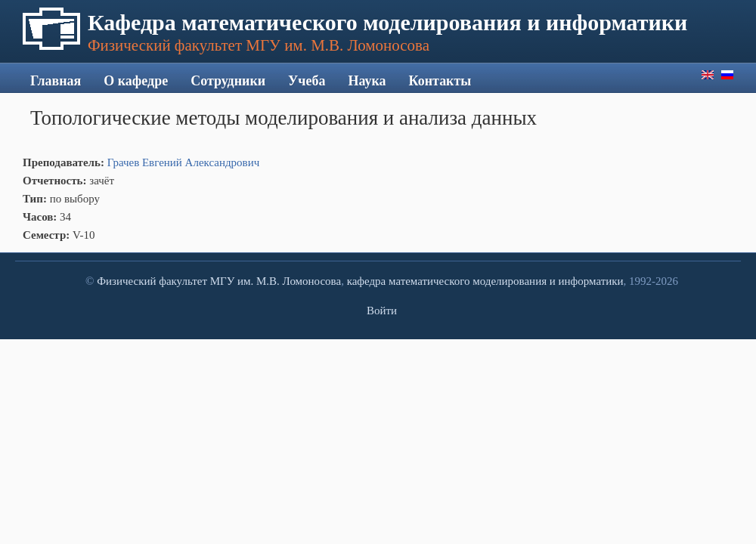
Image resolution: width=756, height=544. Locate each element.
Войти (382, 311)
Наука (367, 81)
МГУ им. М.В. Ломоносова (276, 281)
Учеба (307, 81)
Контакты (440, 81)
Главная (56, 81)
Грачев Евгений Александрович (184, 162)
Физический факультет (152, 281)
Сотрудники (228, 81)
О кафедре (136, 81)
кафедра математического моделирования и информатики (485, 281)
